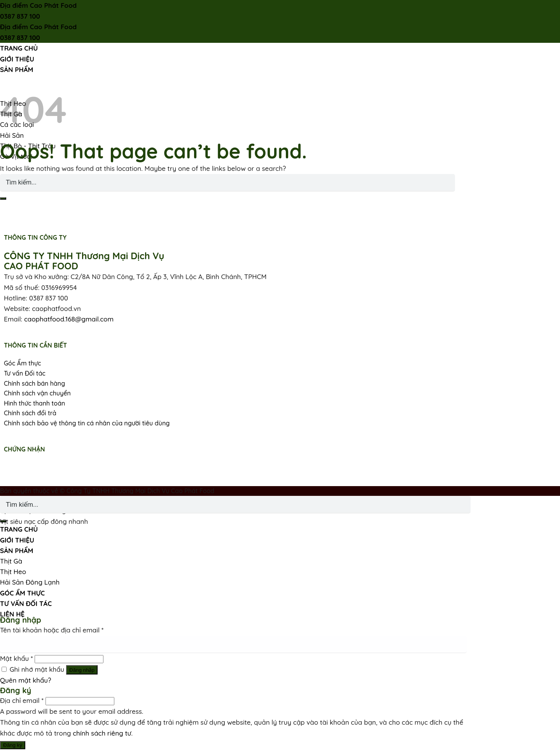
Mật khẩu (17, 658)
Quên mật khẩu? (26, 680)
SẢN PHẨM (17, 69)
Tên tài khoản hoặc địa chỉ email (52, 630)
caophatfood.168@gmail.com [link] (69, 319)
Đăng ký (13, 745)
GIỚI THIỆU (17, 59)
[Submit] (3, 198)
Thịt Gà (11, 561)
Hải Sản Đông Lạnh (30, 582)
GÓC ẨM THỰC (22, 593)
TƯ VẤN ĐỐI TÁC (26, 603)
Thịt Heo (13, 572)
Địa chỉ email (22, 700)
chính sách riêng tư (102, 733)
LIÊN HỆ (12, 614)
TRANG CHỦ (19, 48)
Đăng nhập (82, 670)
